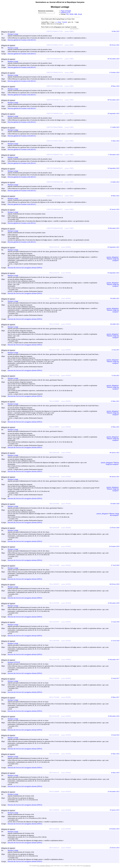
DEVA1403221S (54, 848)
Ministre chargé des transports (113, 260)
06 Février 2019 (114, 584)
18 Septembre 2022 (113, 168)
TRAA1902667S (54, 584)
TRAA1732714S (54, 660)
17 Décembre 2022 (114, 155)
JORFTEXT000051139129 (55, 45)
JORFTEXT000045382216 (55, 196)
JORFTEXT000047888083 (55, 127)
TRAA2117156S (54, 350)
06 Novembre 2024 (113, 59)
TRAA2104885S (54, 401)
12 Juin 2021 (115, 350)
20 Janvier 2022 (114, 209)
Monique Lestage (14, 34)
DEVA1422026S (54, 829)
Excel (80, 14)
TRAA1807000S (54, 641)
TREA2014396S (54, 504)
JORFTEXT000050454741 (55, 59)
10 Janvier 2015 (114, 810)
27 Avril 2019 (115, 565)
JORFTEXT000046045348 (55, 182)
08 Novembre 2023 (113, 100)
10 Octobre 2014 (114, 829)
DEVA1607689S (54, 754)
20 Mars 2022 (115, 196)
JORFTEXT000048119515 (55, 113)
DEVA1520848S (54, 792)
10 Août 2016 (115, 735)
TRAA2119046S (54, 298)
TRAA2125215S (54, 247)
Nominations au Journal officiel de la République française (60, 2)
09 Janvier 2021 (114, 453)
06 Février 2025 (114, 45)
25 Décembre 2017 (114, 660)
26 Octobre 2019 (114, 546)
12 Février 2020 (114, 528)
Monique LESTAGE (15, 662)
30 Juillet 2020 (115, 504)
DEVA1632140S (54, 716)
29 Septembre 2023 (113, 113)
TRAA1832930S (54, 603)
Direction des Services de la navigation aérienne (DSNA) (25, 268)
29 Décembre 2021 (114, 228)
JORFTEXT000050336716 (55, 72)
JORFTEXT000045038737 (55, 209)
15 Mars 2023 (115, 141)
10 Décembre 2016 (114, 716)
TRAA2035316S (54, 453)
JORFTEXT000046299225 (55, 168)
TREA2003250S (54, 528)
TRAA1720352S (54, 678)
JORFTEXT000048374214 (55, 100)
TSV (67, 14)
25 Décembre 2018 (114, 603)
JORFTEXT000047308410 (55, 141)
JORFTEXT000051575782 (55, 31)
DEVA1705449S (54, 697)
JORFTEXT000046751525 (55, 155)
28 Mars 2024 (115, 86)
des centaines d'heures (44, 866)
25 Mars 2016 (115, 754)
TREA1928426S (54, 546)
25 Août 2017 (115, 678)
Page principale (66, 11)
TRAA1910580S (54, 565)
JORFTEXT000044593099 (55, 228)
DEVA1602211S (54, 773)
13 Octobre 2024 (114, 72)
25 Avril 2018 (115, 641)
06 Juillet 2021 (115, 298)
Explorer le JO (65, 13)
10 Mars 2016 (115, 773)
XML (76, 14)
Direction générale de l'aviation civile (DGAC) (22, 40)
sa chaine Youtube (61, 22)
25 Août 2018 (115, 622)
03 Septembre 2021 (113, 247)
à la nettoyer (87, 866)
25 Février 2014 (114, 848)
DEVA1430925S (54, 810)
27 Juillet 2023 (115, 127)
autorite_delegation (112, 257)
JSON (71, 14)
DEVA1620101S (54, 735)
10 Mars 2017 (115, 697)
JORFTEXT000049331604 (55, 86)
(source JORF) (69, 31)
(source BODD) (66, 247)
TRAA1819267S (54, 622)
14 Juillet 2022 (115, 182)
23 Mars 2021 (115, 401)
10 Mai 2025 (115, 31)
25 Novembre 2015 (113, 792)
